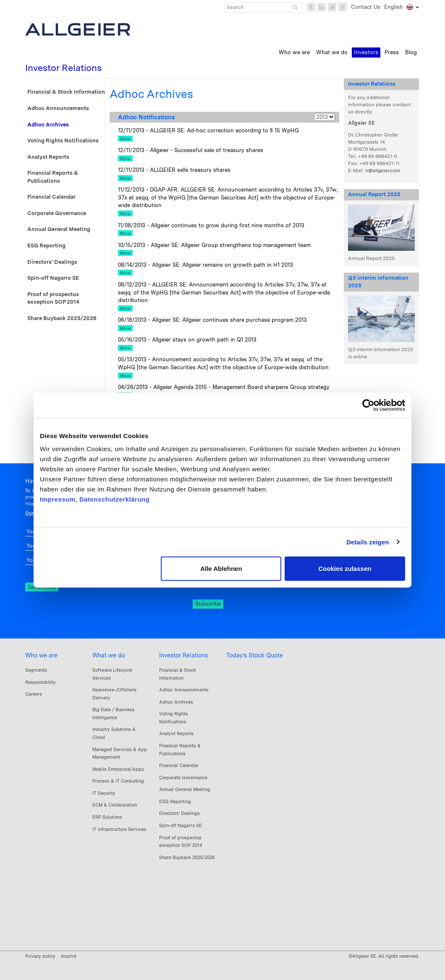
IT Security (104, 793)
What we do (109, 655)
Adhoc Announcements (58, 108)
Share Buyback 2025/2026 (62, 318)
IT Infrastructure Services (119, 829)
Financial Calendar (51, 197)
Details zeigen (368, 542)
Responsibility (41, 682)
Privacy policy (40, 956)
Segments (36, 670)
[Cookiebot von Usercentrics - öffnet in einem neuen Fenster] (368, 405)
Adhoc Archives (48, 125)
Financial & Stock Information (66, 92)
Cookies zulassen (345, 569)
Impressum (58, 499)
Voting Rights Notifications (63, 141)
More (125, 139)
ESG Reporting (46, 246)
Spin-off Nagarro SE (53, 278)
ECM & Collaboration (115, 805)
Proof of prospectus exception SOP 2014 (53, 298)
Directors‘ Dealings (52, 262)
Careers (34, 694)
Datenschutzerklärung (115, 499)
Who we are (41, 655)
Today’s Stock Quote (255, 655)
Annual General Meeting (59, 229)
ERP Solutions (107, 817)
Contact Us (366, 7)
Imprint (69, 956)
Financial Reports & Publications (53, 177)
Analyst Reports (48, 157)
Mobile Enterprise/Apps (118, 769)
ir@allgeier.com (383, 171)
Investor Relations (183, 655)
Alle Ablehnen (221, 569)
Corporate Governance (57, 213)
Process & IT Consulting (118, 781)
